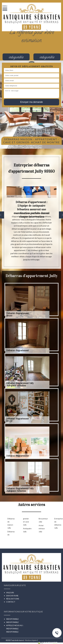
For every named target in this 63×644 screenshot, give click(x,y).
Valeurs (10, 593)
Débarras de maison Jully (11, 523)
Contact (11, 602)
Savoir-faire (12, 596)
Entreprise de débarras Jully (58, 523)
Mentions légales (31, 640)
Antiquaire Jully (27, 530)
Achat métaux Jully (42, 528)
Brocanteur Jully (42, 520)
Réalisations (13, 599)
